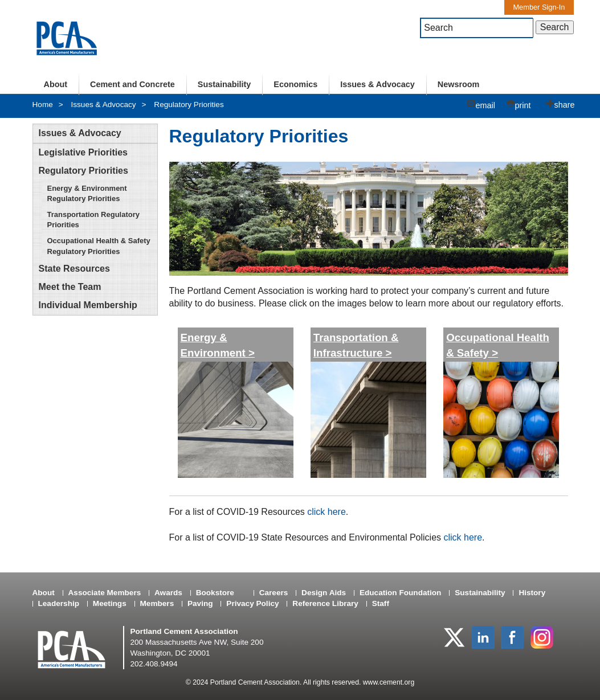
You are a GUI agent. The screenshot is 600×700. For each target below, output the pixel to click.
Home (43, 105)
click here (326, 512)
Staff (381, 603)
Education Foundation (400, 593)
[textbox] (477, 28)
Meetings (110, 603)
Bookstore (215, 593)
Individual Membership (88, 305)
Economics (295, 84)
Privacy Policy (252, 603)
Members (157, 603)
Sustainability (225, 84)
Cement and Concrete (132, 84)
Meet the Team (70, 287)
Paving (200, 603)
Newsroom (459, 84)
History (532, 593)
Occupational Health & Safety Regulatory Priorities (99, 246)
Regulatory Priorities (189, 105)
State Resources (74, 269)
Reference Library (325, 603)
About (56, 84)
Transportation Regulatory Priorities (94, 220)
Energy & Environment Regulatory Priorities (87, 193)
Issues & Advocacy (377, 84)
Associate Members (105, 593)
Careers (274, 593)
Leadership (59, 603)
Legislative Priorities (83, 152)
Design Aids (324, 593)
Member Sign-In (539, 7)
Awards (168, 593)
